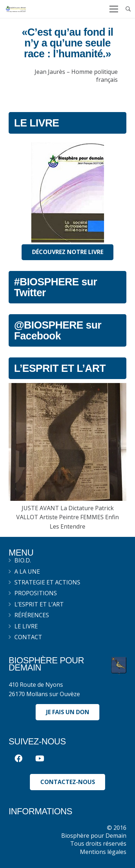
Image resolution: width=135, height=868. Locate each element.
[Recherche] (128, 9)
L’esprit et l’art (39, 604)
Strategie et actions (47, 582)
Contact (28, 637)
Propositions (36, 593)
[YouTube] (40, 759)
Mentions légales (103, 852)
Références (32, 615)
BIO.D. (23, 560)
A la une (27, 571)
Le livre (26, 626)
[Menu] (114, 9)
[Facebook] (19, 759)
